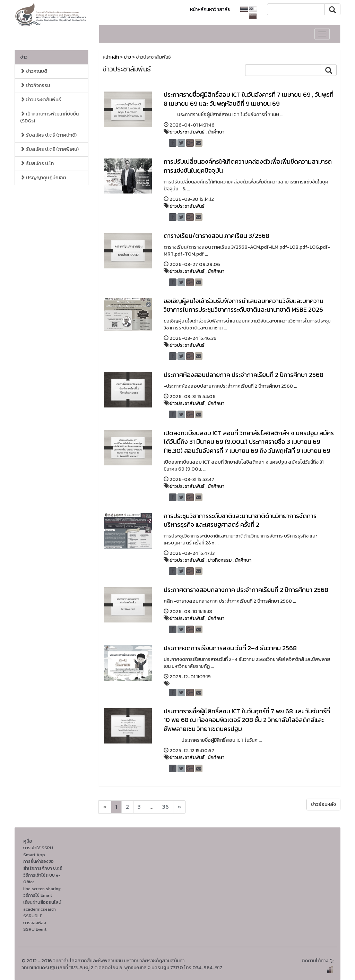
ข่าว (24, 57)
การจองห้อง (35, 923)
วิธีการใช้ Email (37, 895)
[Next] (105, 807)
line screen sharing (42, 889)
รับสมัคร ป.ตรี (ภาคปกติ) (48, 135)
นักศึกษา (216, 132)
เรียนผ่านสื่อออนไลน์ (42, 902)
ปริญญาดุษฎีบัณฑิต (43, 178)
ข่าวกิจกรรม (35, 85)
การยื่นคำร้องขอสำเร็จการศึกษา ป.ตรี (43, 865)
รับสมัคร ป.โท (37, 164)
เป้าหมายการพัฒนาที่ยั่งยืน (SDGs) (49, 117)
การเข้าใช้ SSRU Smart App (38, 851)
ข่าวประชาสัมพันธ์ (41, 100)
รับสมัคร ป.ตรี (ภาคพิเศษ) (49, 149)
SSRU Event (35, 929)
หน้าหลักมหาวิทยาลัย (210, 10)
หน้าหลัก (111, 57)
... (151, 807)
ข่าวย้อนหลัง (323, 804)
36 (166, 807)
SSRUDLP (33, 916)
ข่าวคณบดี (34, 71)
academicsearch (40, 909)
